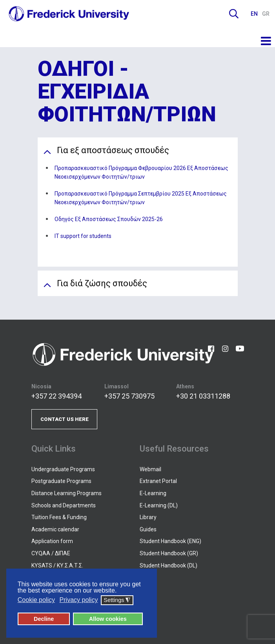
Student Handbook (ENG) (170, 541)
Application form (52, 541)
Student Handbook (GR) (169, 553)
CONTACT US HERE (65, 419)
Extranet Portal (158, 481)
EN (255, 14)
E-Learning (153, 493)
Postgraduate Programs (61, 481)
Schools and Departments (64, 505)
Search (234, 14)
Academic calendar (55, 529)
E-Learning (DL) (159, 505)
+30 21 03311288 (203, 396)
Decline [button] (44, 619)
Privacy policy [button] (79, 600)
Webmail (150, 469)
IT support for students (83, 236)
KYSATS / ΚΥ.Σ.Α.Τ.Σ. (57, 565)
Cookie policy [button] (36, 600)
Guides (148, 529)
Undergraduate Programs (63, 469)
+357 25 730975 (129, 396)
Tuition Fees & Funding (59, 517)
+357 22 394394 (56, 396)
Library (148, 517)
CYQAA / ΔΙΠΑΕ (51, 553)
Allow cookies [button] (108, 619)
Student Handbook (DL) (168, 565)
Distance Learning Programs (66, 493)
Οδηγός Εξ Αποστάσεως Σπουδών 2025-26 (109, 219)
